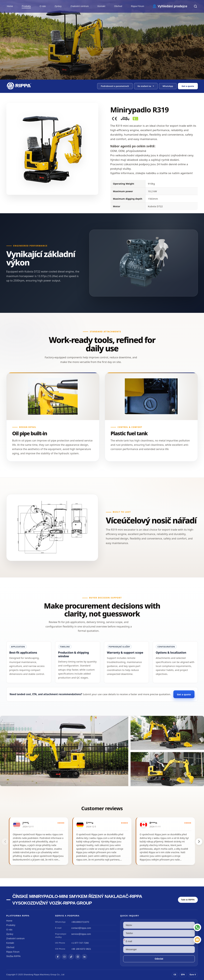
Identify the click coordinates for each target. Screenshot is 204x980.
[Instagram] (78, 957)
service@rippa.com (81, 934)
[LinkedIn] (84, 957)
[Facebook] (58, 957)
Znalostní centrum (79, 6)
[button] (146, 86)
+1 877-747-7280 (80, 943)
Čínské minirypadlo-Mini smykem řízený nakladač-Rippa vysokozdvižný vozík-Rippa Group (77, 900)
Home (10, 6)
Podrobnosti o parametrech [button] (115, 86)
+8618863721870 (80, 922)
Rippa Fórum (138, 6)
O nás (43, 6)
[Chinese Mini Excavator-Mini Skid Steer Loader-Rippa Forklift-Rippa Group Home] (20, 86)
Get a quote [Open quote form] (188, 86)
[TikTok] (71, 957)
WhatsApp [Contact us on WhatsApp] (168, 86)
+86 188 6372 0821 (81, 949)
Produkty (26, 6)
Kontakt (102, 6)
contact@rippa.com (81, 928)
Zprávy (58, 6)
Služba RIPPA (13, 956)
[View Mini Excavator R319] (102, 751)
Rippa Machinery (42, 975)
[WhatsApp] (197, 927)
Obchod (118, 6)
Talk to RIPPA (188, 900)
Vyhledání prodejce (172, 6)
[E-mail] (197, 940)
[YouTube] (64, 957)
